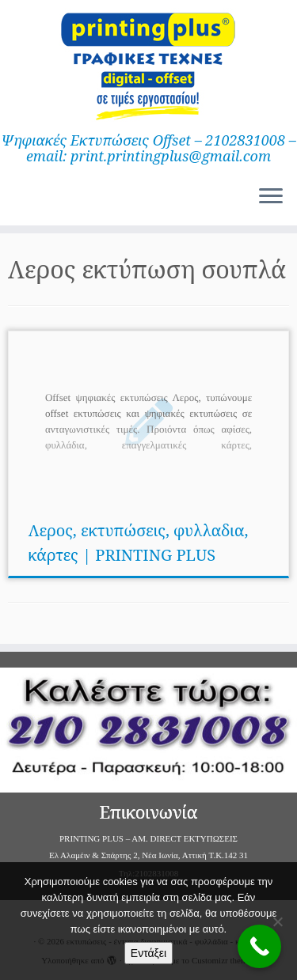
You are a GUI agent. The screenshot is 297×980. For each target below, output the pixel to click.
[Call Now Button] (259, 946)
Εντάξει (148, 953)
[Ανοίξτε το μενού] (271, 197)
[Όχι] (277, 921)
